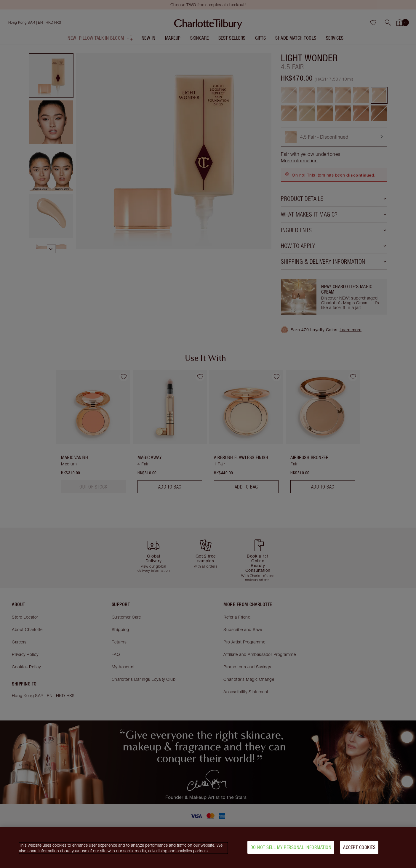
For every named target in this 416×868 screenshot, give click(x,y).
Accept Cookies (359, 850)
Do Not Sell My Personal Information (291, 850)
